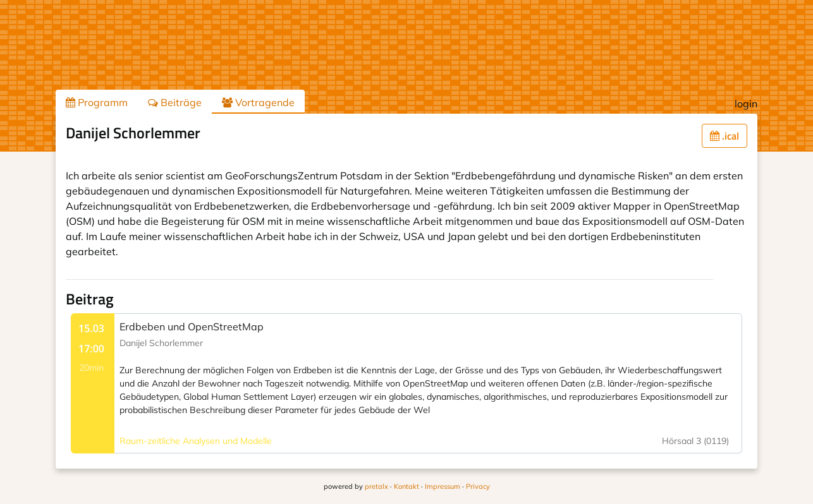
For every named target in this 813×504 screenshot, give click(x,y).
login (746, 104)
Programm (97, 102)
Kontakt (406, 486)
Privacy (478, 486)
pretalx (376, 486)
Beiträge (175, 102)
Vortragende (258, 102)
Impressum (443, 486)
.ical (724, 136)
